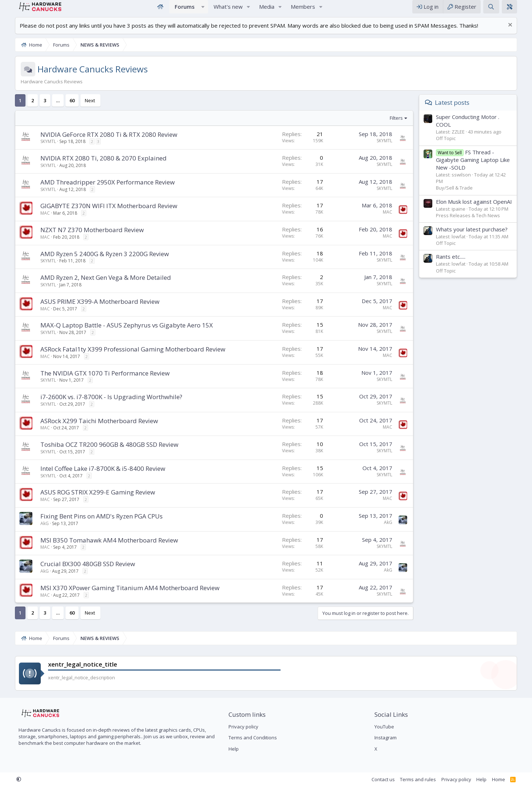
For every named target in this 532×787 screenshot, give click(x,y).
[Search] (502, 10)
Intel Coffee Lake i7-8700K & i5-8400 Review (92, 476)
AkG (33, 531)
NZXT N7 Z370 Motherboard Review (81, 237)
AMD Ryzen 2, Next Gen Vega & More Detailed (94, 285)
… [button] (47, 108)
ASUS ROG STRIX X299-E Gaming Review (86, 499)
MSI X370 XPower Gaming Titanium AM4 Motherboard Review (119, 595)
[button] (203, 10)
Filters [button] (408, 125)
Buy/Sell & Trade (466, 195)
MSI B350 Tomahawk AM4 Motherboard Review (98, 547)
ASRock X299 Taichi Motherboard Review (88, 428)
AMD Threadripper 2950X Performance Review (96, 189)
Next (79, 108)
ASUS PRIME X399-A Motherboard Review (89, 309)
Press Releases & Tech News (479, 223)
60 (61, 108)
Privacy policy (239, 727)
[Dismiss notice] (521, 33)
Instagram (390, 738)
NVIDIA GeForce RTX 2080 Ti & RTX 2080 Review (98, 142)
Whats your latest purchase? (483, 237)
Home (160, 10)
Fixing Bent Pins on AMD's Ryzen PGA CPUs (90, 523)
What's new (228, 10)
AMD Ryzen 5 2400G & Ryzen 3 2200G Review (93, 261)
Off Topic (457, 146)
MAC (34, 220)
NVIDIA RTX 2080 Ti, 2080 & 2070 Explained (92, 165)
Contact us (394, 779)
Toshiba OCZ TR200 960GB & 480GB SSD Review (98, 452)
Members (303, 10)
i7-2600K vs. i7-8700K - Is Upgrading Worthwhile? (100, 404)
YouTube (388, 727)
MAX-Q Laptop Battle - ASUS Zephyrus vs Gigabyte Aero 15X (115, 332)
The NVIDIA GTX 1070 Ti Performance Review (94, 380)
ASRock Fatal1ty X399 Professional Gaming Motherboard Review (122, 356)
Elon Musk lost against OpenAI (485, 209)
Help (230, 749)
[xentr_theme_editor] (521, 10)
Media (267, 10)
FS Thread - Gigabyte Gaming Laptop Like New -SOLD (484, 167)
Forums (185, 10)
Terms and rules (429, 779)
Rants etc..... (462, 264)
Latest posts (463, 110)
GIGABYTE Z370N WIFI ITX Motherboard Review (98, 213)
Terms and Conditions (249, 738)
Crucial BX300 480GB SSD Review (76, 571)
